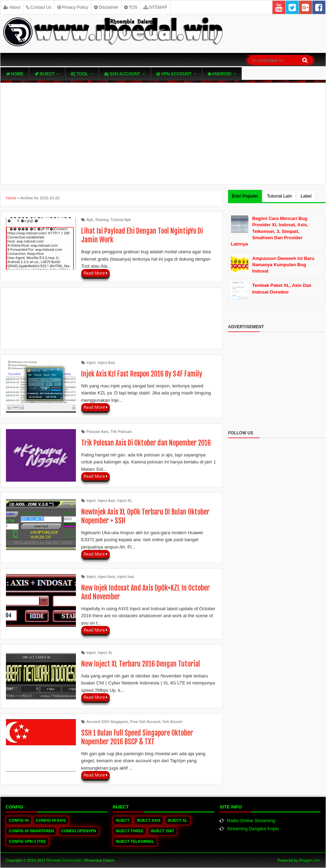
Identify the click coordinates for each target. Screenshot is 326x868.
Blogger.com (310, 860)
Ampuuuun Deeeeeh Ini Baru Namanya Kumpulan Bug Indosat (283, 265)
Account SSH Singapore (107, 722)
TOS (131, 7)
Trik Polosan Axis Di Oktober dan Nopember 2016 (146, 443)
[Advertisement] (163, 133)
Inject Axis (106, 363)
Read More (95, 273)
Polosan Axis (97, 432)
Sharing (102, 220)
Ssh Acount (172, 722)
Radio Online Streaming (251, 821)
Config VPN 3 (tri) (27, 841)
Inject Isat (125, 577)
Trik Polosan (121, 432)
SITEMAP (155, 7)
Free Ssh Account (145, 722)
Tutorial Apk (121, 220)
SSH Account (122, 74)
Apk (90, 220)
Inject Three (130, 831)
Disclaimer (106, 7)
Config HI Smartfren (31, 831)
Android (220, 74)
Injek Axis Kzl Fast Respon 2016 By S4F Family (142, 374)
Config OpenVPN (79, 831)
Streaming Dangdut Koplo (253, 829)
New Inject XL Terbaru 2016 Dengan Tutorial (141, 664)
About (12, 7)
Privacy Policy (73, 7)
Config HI (19, 820)
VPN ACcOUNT (174, 74)
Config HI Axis (51, 820)
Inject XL (125, 501)
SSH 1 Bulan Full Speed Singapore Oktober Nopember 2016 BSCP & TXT (137, 737)
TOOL (79, 74)
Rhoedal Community (64, 860)
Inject (45, 74)
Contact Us (39, 7)
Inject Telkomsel (135, 841)
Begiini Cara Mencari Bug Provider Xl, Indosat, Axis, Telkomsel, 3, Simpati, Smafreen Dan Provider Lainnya (270, 231)
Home (15, 74)
